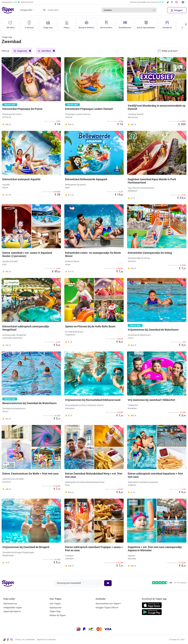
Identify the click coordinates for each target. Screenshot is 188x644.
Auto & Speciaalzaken (151, 23)
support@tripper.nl (12, 612)
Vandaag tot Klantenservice (17, 2)
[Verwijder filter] (30, 51)
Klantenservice (10, 604)
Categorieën (26, 10)
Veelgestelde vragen (13, 608)
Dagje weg (48, 23)
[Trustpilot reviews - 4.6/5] (169, 583)
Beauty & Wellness (87, 23)
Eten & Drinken (108, 23)
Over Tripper (55, 604)
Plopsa (67, 23)
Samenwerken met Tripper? (108, 604)
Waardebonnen (128, 23)
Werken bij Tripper (58, 615)
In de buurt (29, 23)
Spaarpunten (56, 608)
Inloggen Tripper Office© (107, 608)
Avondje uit (173, 23)
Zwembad (46, 51)
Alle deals (11, 23)
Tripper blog (55, 612)
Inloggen (177, 10)
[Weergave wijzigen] (184, 51)
